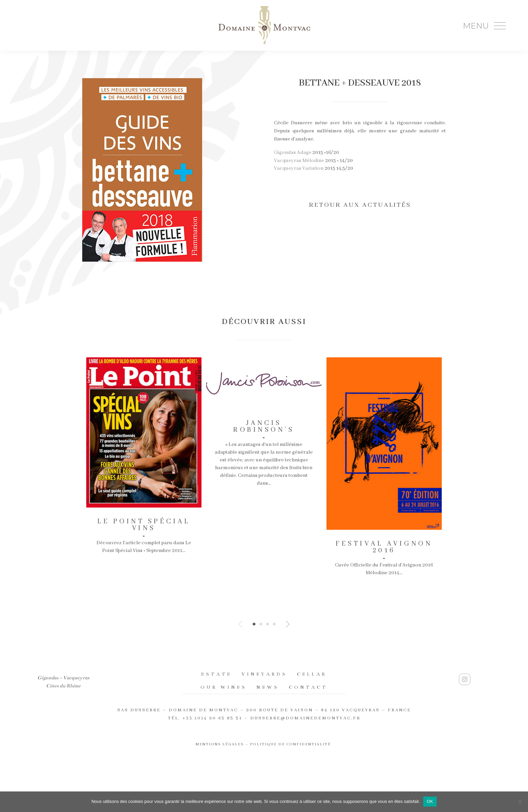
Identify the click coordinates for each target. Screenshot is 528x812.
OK (430, 801)
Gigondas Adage (293, 153)
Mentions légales (220, 744)
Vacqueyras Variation (299, 168)
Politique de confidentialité (291, 744)
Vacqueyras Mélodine (299, 161)
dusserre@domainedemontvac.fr (305, 718)
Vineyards (264, 674)
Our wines (224, 687)
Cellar (312, 674)
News (268, 687)
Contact (308, 687)
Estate (216, 674)
